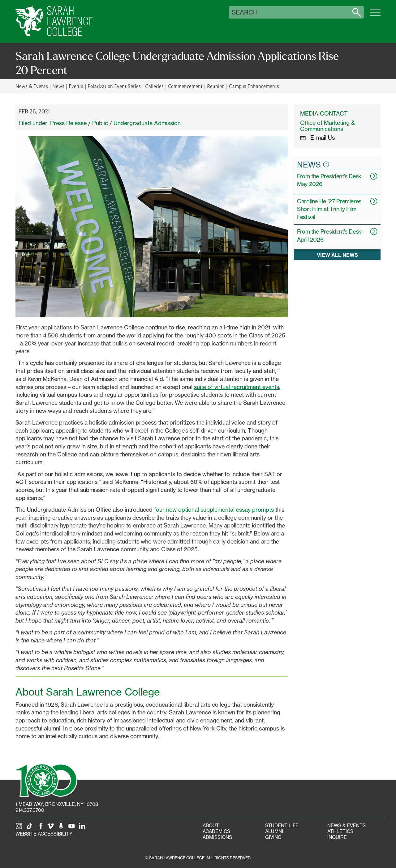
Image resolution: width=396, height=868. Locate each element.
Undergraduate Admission (147, 123)
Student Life (282, 826)
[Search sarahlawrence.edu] (357, 12)
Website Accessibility (44, 834)
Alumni (274, 831)
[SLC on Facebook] (41, 828)
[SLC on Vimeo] (52, 828)
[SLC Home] (54, 21)
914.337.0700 (30, 810)
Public (100, 123)
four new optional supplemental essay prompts (214, 510)
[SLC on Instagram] (20, 828)
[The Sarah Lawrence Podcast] (62, 828)
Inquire (337, 837)
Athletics (340, 831)
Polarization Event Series (114, 86)
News (58, 86)
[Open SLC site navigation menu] (375, 15)
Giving (273, 837)
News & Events (32, 86)
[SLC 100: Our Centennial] (46, 780)
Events (76, 86)
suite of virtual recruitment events (237, 387)
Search (245, 12)
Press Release (68, 123)
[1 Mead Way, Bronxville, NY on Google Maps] (57, 804)
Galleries (154, 86)
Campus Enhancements (254, 86)
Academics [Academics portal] (216, 831)
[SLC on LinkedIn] (83, 828)
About (211, 826)
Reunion (216, 86)
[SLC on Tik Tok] (31, 828)
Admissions (217, 837)
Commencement (185, 86)
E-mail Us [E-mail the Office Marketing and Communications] (317, 138)
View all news (337, 255)
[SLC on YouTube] (73, 828)
